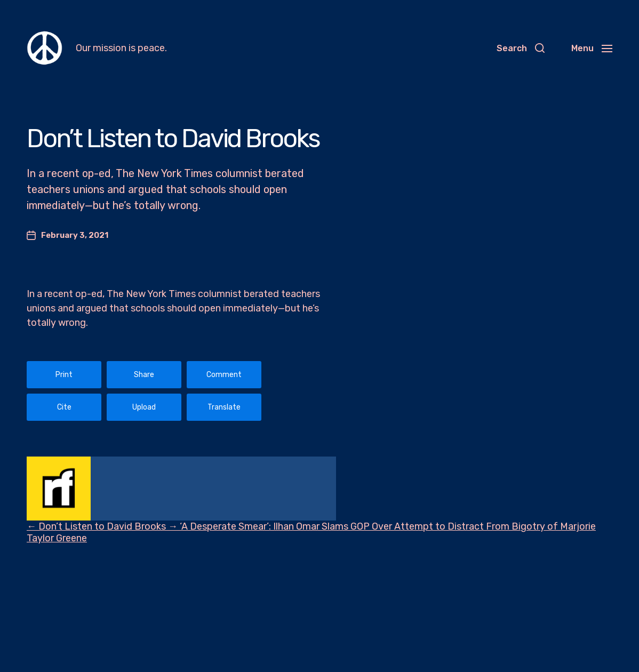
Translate (224, 407)
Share (144, 375)
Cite (64, 407)
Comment (224, 375)
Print (64, 375)
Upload (144, 407)
